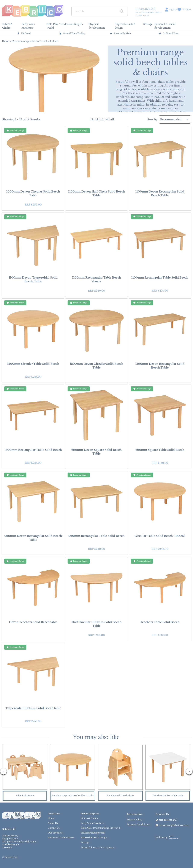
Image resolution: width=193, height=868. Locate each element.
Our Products (55, 833)
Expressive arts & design (94, 838)
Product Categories (90, 814)
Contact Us (54, 828)
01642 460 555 (145, 9)
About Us (53, 823)
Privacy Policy (134, 820)
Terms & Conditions (138, 824)
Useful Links (54, 814)
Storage (85, 842)
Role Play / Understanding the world (100, 828)
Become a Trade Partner (61, 838)
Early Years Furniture (92, 823)
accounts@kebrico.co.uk (172, 825)
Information (135, 814)
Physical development (93, 833)
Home (6, 41)
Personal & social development (97, 847)
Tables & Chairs (89, 818)
